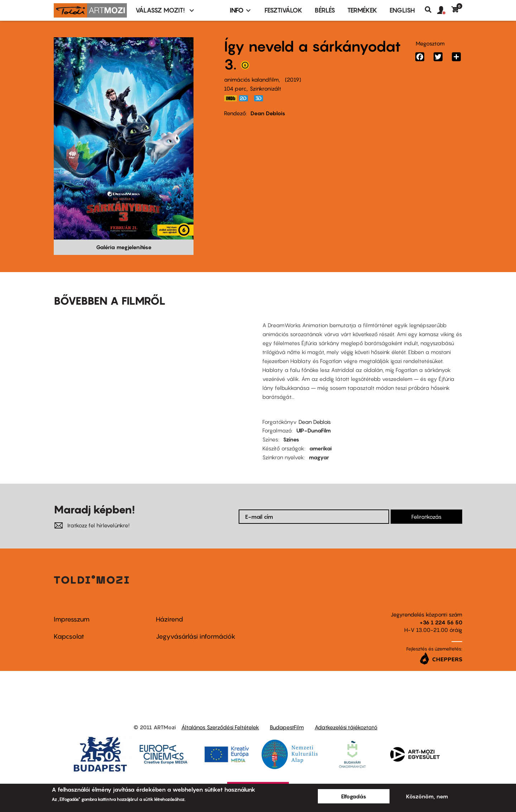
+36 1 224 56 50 (441, 622)
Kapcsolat (69, 636)
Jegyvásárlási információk (196, 636)
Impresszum (72, 619)
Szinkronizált (266, 88)
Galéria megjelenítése (124, 247)
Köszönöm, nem (427, 796)
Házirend (169, 619)
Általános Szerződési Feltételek (220, 727)
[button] (444, 10)
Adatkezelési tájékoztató (346, 727)
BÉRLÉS (325, 10)
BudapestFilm (287, 727)
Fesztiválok (283, 10)
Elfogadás (354, 796)
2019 (293, 79)
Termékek (362, 10)
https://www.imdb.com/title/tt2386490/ (230, 98)
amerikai (321, 448)
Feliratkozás (426, 517)
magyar (319, 457)
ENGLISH (402, 10)
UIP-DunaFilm (314, 430)
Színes (291, 439)
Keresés (431, 10)
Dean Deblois (268, 113)
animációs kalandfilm (251, 79)
